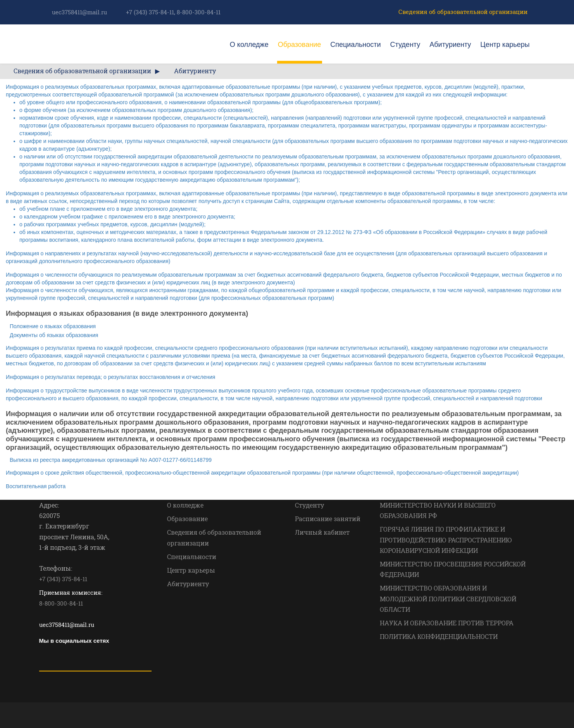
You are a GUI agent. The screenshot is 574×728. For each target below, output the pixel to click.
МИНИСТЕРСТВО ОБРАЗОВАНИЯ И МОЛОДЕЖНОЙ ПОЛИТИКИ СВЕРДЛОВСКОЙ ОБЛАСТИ (448, 598)
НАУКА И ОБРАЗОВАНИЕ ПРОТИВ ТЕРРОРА (447, 623)
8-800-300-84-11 (199, 12)
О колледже (249, 45)
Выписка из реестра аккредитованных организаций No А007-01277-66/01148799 (111, 460)
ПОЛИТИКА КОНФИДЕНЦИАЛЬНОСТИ (439, 636)
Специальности (355, 45)
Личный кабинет (322, 532)
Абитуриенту (450, 45)
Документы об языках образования (54, 335)
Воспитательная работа (36, 486)
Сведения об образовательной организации (463, 12)
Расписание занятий (328, 519)
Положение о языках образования (53, 326)
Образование (300, 45)
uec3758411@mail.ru (79, 12)
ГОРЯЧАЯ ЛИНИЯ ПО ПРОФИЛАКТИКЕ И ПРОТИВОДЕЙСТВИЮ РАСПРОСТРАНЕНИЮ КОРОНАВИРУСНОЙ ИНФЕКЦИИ (446, 540)
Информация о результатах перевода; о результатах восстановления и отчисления (110, 377)
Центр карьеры (505, 45)
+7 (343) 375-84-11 (150, 12)
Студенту (405, 45)
